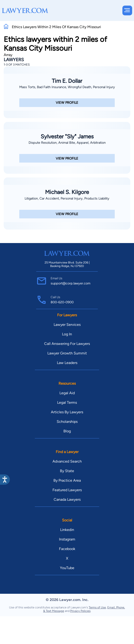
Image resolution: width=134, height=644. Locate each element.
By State (67, 471)
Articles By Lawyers (67, 412)
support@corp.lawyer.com (70, 283)
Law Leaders (67, 363)
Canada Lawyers (67, 499)
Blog (67, 431)
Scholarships (67, 422)
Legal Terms (67, 402)
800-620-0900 (62, 302)
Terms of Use (97, 607)
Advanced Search (67, 461)
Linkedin (67, 530)
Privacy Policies (80, 611)
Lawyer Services (67, 325)
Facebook (67, 549)
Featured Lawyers (67, 490)
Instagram (67, 539)
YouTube (67, 568)
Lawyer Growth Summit (67, 353)
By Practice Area (67, 480)
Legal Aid (67, 393)
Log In (67, 334)
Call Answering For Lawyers (67, 344)
